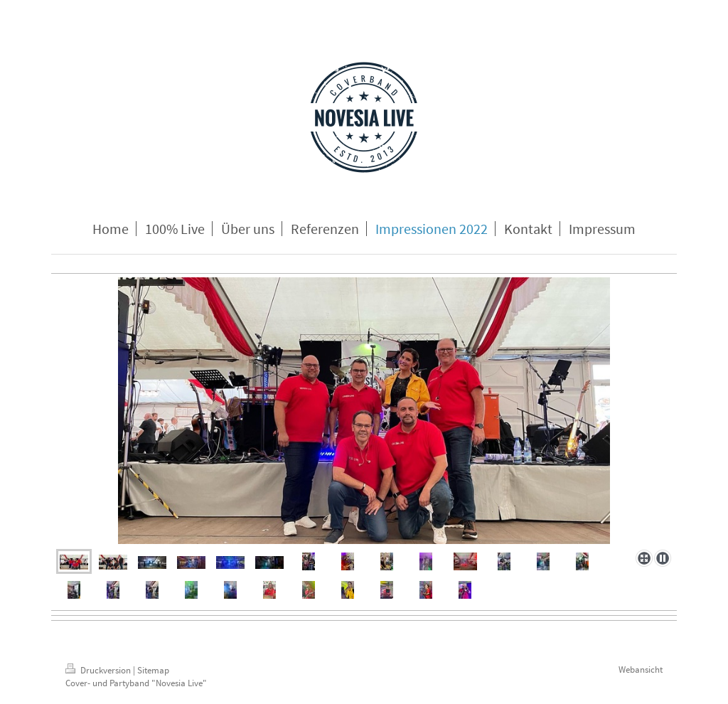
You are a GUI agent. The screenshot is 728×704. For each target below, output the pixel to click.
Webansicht (641, 670)
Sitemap (153, 670)
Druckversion (99, 670)
